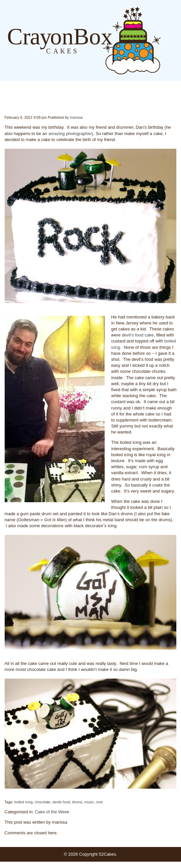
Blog (164, 41)
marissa (76, 117)
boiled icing (23, 802)
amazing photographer (70, 134)
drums (77, 802)
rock (99, 802)
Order (178, 41)
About (171, 41)
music (89, 802)
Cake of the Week (52, 812)
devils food (61, 802)
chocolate (42, 802)
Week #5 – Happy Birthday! (5, 101)
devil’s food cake (138, 335)
